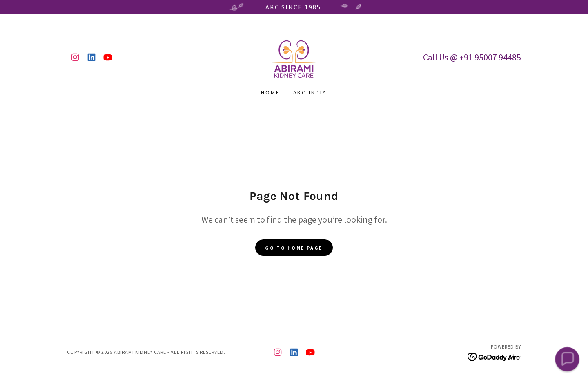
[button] (567, 359)
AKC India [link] (310, 92)
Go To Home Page (294, 248)
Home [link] (271, 92)
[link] (75, 57)
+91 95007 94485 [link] (490, 57)
